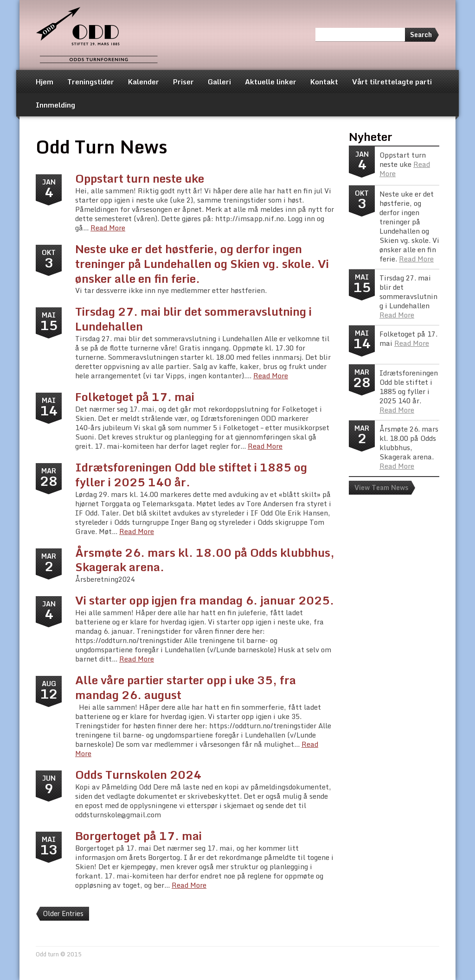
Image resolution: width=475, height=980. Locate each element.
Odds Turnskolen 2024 (138, 774)
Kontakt (324, 82)
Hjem (45, 82)
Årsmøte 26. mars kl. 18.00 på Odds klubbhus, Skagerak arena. (205, 560)
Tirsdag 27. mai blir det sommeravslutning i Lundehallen (193, 319)
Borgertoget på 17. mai (138, 836)
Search (421, 35)
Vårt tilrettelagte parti (392, 82)
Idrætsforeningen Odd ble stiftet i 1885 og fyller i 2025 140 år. (191, 474)
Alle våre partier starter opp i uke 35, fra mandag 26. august (186, 687)
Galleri (219, 82)
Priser (183, 82)
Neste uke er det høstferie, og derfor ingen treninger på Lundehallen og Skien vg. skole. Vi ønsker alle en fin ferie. (202, 264)
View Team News (381, 487)
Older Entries (63, 913)
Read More (108, 228)
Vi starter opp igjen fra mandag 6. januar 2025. (205, 600)
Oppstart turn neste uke (140, 178)
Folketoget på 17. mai (135, 397)
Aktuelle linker (271, 82)
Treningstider (91, 82)
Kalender (144, 82)
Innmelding (55, 105)
